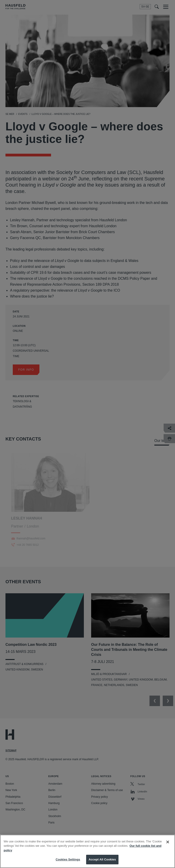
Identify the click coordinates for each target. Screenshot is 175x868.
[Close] (168, 842)
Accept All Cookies (102, 859)
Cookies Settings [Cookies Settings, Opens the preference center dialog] (68, 859)
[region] (87, 851)
